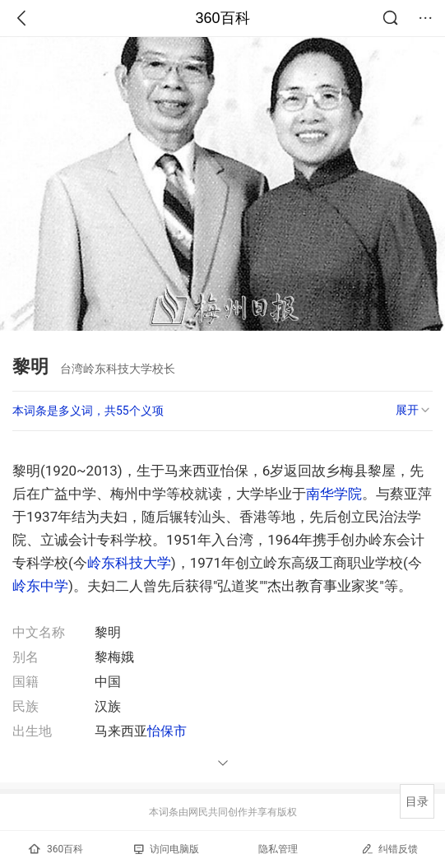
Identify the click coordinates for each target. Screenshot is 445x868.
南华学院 (334, 494)
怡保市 (167, 731)
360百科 (222, 18)
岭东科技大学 (129, 563)
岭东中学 (40, 586)
